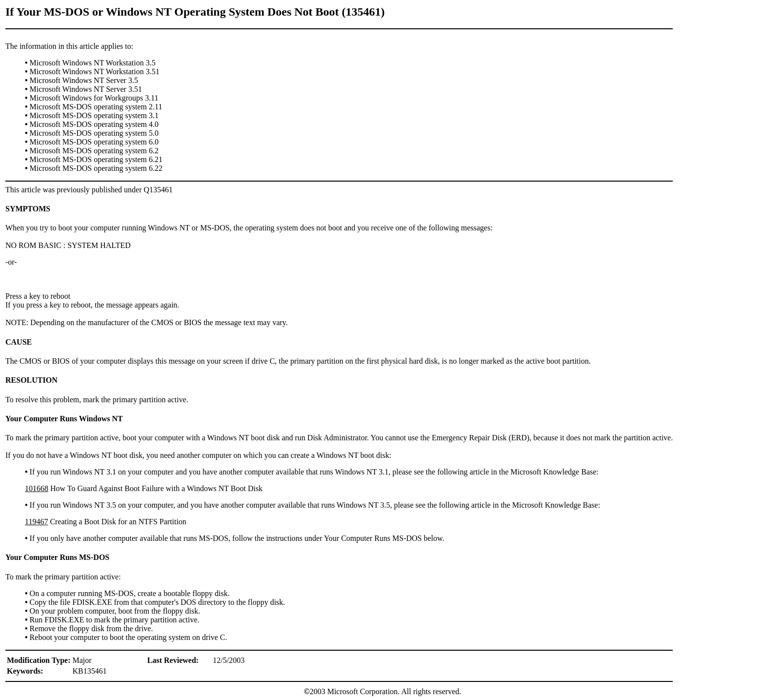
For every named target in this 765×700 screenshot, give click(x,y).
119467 (36, 522)
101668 (37, 488)
